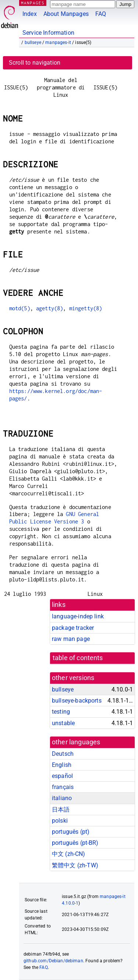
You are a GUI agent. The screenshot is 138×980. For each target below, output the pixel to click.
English (62, 765)
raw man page (71, 639)
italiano (62, 798)
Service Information (48, 33)
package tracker (73, 628)
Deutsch (63, 754)
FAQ (101, 14)
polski (60, 821)
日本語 (61, 810)
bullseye (33, 42)
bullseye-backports (77, 701)
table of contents (78, 658)
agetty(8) (49, 308)
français (63, 787)
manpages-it (58, 42)
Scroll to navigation (35, 63)
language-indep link (78, 616)
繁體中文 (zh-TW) (75, 865)
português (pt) (71, 832)
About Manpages (66, 14)
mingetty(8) (86, 308)
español (62, 776)
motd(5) (20, 308)
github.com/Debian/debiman (53, 961)
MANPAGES (33, 3)
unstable (63, 723)
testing (61, 712)
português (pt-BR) (75, 843)
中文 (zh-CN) (69, 854)
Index (30, 14)
